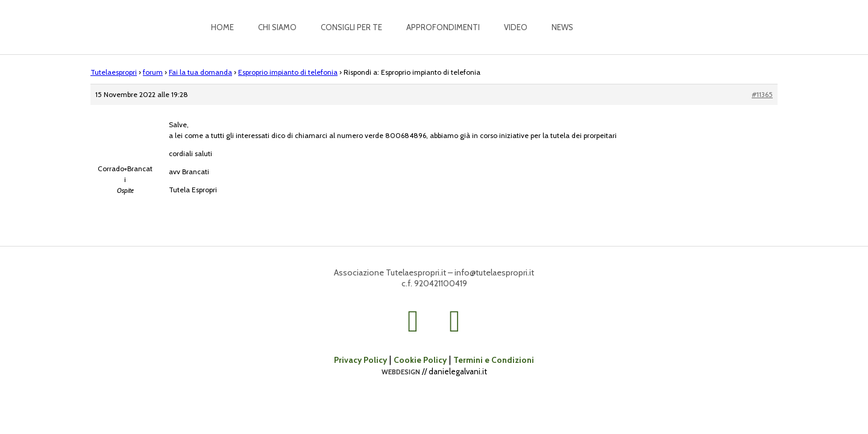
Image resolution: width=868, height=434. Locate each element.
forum (153, 72)
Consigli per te (351, 27)
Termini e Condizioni (494, 360)
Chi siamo (277, 27)
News (562, 27)
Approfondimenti (443, 27)
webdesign (401, 371)
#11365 (762, 94)
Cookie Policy (420, 360)
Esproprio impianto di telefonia (288, 72)
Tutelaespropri (114, 72)
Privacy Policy (360, 360)
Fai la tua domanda (200, 72)
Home (222, 27)
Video (516, 27)
